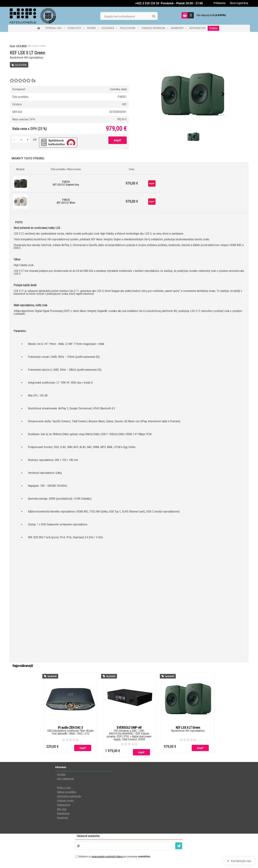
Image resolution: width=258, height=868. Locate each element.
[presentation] (162, 94)
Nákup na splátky (67, 792)
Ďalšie (213, 28)
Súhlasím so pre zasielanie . (114, 857)
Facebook (62, 818)
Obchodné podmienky (69, 796)
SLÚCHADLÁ (108, 28)
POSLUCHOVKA (128, 28)
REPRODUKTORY (198, 28)
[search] (154, 16)
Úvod (12, 46)
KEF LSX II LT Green (188, 728)
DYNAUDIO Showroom (153, 28)
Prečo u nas (64, 788)
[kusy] (21, 140)
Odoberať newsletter (88, 836)
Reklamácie (64, 805)
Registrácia (63, 813)
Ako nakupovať (65, 779)
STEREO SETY (74, 28)
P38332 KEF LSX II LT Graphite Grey (66, 183)
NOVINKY (91, 28)
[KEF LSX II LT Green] (193, 94)
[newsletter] (179, 846)
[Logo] (33, 16)
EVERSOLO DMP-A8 (129, 728)
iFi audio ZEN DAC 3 (70, 728)
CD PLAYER (21, 46)
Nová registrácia (239, 3)
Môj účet (62, 809)
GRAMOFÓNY (177, 28)
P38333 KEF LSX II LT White (66, 201)
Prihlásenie (219, 3)
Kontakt (61, 774)
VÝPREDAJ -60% (54, 28)
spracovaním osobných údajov (107, 857)
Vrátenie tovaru (65, 800)
